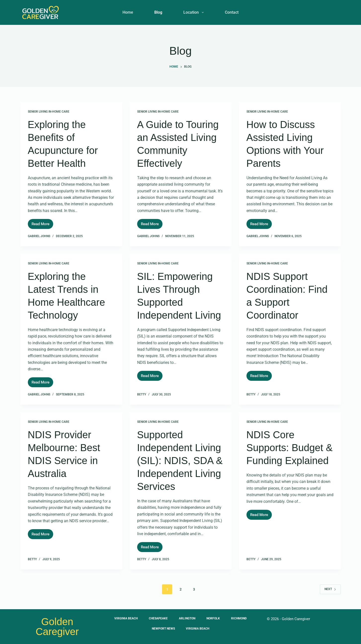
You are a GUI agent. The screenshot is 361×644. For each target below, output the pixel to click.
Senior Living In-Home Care (49, 112)
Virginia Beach (123, 618)
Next (330, 589)
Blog (158, 12)
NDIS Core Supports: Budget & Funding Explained (290, 448)
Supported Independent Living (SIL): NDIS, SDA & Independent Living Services (180, 461)
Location (194, 12)
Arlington (187, 618)
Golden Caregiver (57, 627)
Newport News (163, 629)
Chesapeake (157, 618)
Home (128, 12)
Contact (232, 12)
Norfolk (214, 618)
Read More (42, 223)
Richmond (241, 618)
